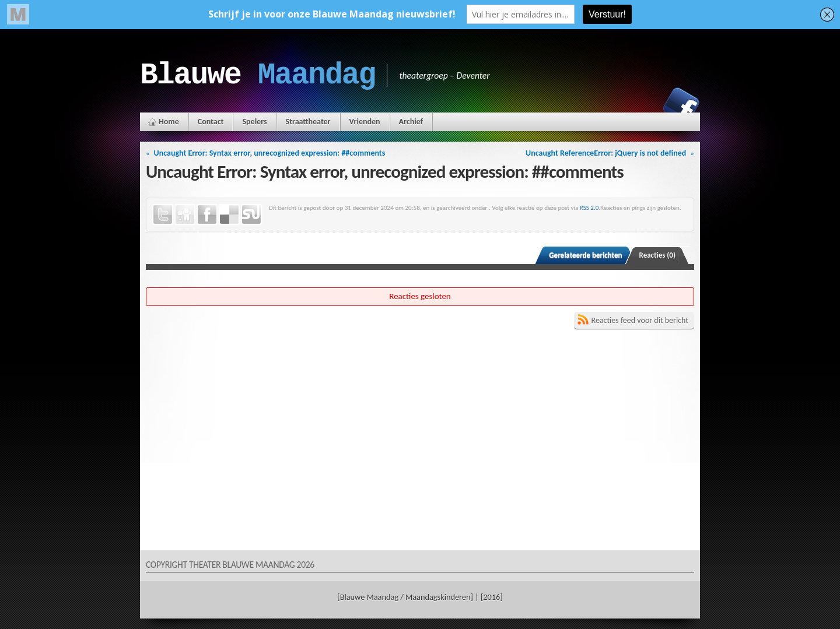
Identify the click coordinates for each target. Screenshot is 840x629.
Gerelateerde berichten (585, 255)
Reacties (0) (658, 255)
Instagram (641, 106)
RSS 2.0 (589, 208)
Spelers (254, 122)
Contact (211, 122)
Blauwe (258, 75)
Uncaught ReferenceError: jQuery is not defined (606, 153)
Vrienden (365, 122)
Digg (185, 215)
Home (169, 122)
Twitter (163, 215)
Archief (411, 122)
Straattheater (308, 122)
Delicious (229, 215)
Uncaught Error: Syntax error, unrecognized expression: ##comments (270, 153)
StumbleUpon (251, 215)
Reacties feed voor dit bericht (640, 320)
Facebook (681, 106)
